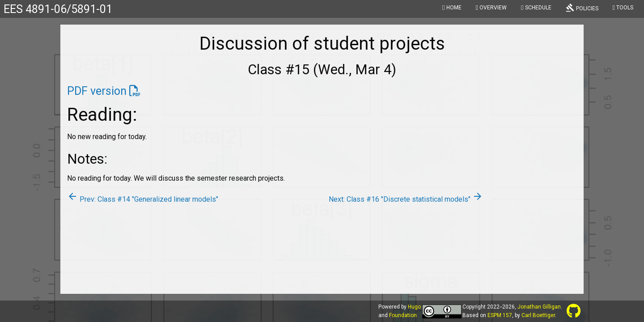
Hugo (414, 307)
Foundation (403, 315)
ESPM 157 (500, 315)
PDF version (97, 91)
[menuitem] (452, 9)
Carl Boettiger (538, 315)
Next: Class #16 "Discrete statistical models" (406, 199)
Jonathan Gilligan (539, 307)
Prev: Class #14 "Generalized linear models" (143, 199)
